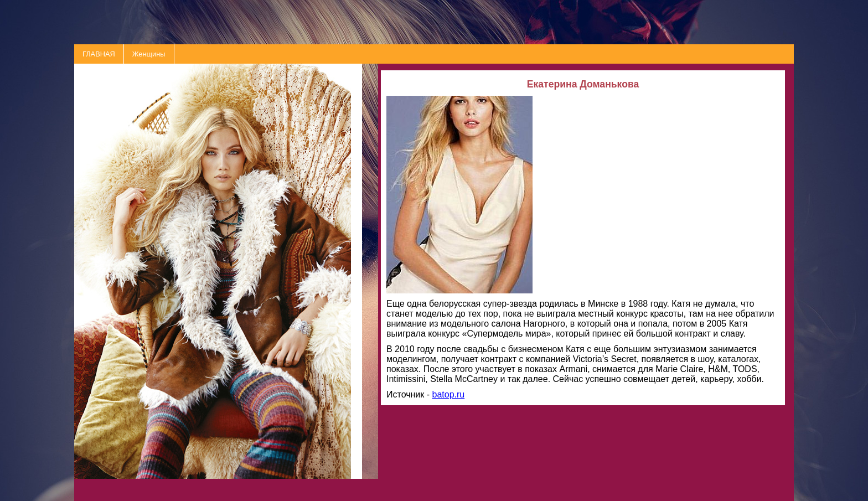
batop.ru (449, 394)
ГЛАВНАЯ (99, 54)
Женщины (149, 54)
